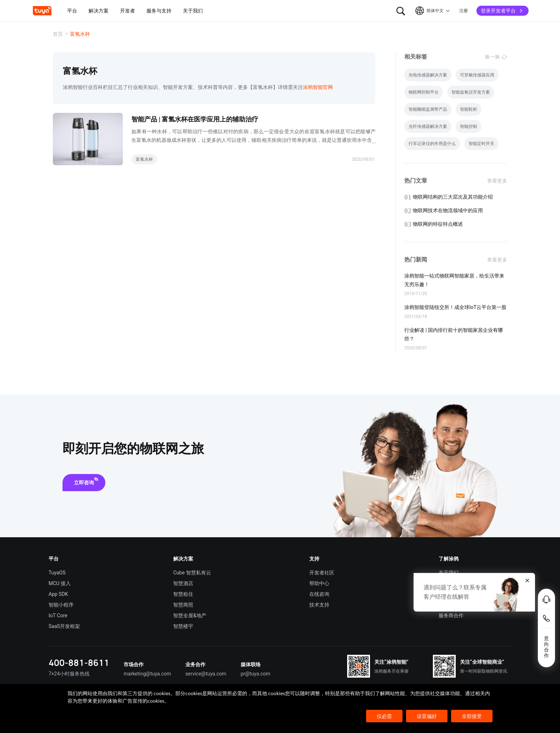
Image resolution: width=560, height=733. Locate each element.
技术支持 (319, 605)
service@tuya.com (206, 674)
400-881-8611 (79, 662)
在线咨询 (319, 594)
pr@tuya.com (256, 674)
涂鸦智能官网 (318, 87)
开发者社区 (322, 573)
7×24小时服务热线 (69, 674)
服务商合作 (451, 615)
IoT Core (58, 615)
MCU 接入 (60, 583)
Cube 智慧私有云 (192, 573)
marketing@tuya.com (147, 674)
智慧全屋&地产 (190, 615)
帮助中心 (319, 583)
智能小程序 (61, 605)
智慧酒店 (183, 583)
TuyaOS (57, 573)
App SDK (58, 594)
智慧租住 (183, 594)
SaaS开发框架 (64, 626)
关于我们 (449, 573)
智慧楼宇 (183, 626)
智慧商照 (183, 605)
